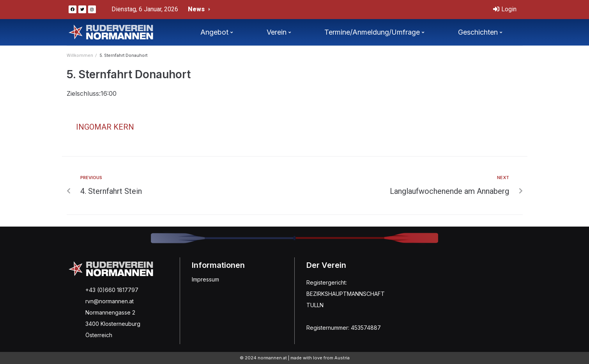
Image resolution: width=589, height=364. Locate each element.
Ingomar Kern (105, 127)
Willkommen (80, 55)
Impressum (205, 279)
